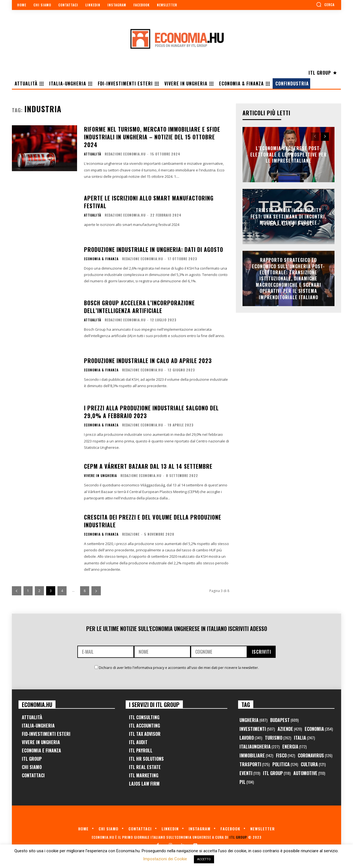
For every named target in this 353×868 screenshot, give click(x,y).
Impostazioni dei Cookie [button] (165, 859)
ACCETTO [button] (204, 859)
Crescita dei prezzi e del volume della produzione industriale (153, 521)
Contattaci (33, 775)
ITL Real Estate (145, 767)
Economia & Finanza (101, 259)
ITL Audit (138, 742)
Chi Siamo (32, 767)
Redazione (131, 534)
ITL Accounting (144, 726)
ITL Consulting (144, 717)
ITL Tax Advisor (145, 734)
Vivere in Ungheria (100, 476)
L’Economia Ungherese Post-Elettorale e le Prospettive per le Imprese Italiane (289, 155)
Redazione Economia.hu (125, 154)
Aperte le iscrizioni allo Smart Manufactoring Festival (149, 202)
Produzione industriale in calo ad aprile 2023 (148, 361)
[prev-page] (17, 591)
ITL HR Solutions (146, 759)
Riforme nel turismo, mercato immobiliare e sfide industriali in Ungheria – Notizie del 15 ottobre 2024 (152, 137)
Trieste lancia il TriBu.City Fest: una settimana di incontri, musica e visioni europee (288, 217)
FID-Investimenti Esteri (46, 734)
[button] (325, 4)
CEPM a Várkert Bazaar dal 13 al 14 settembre (148, 466)
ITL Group (32, 759)
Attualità (93, 154)
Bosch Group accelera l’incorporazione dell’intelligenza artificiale (139, 307)
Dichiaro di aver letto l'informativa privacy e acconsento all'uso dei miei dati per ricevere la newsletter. (179, 668)
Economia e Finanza (41, 750)
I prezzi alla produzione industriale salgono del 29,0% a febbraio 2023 (151, 412)
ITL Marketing (144, 775)
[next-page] (96, 591)
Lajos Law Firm (144, 784)
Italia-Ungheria (38, 726)
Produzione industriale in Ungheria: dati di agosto (154, 249)
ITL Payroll (141, 750)
